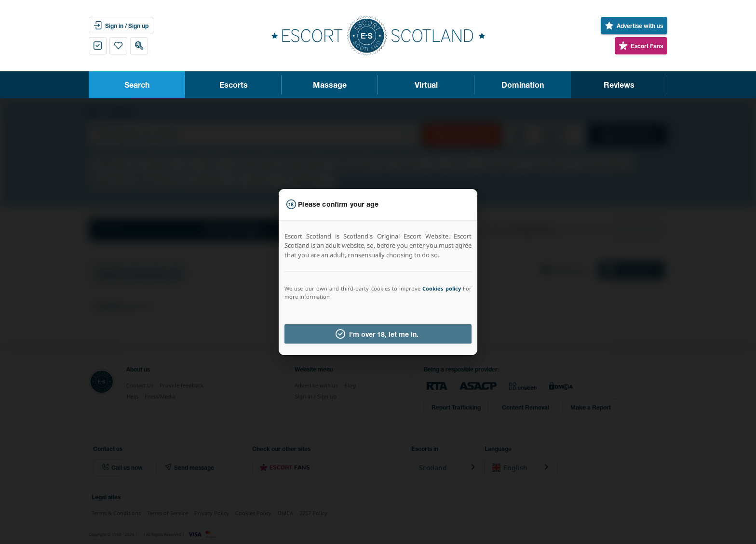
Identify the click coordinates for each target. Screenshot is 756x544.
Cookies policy (441, 288)
